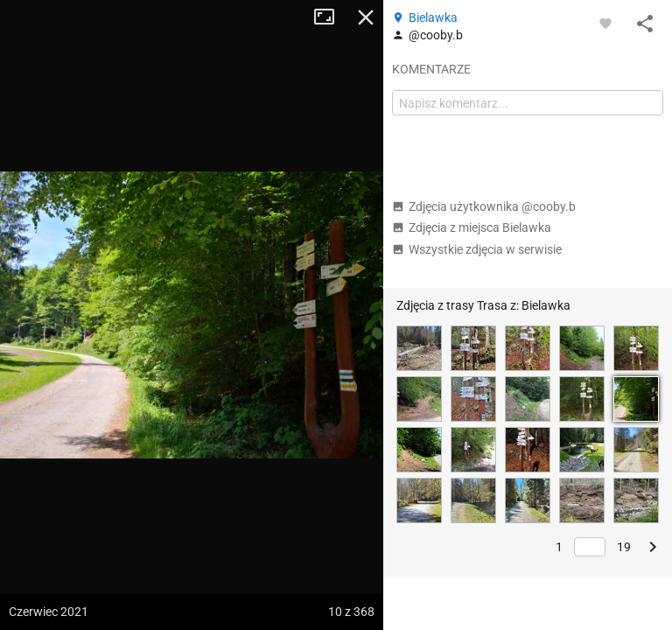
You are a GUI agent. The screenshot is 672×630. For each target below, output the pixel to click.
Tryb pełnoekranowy (331, 17)
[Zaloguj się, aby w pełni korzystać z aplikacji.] (605, 23)
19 (624, 547)
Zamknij (366, 17)
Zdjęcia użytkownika (484, 206)
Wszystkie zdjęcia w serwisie (477, 249)
